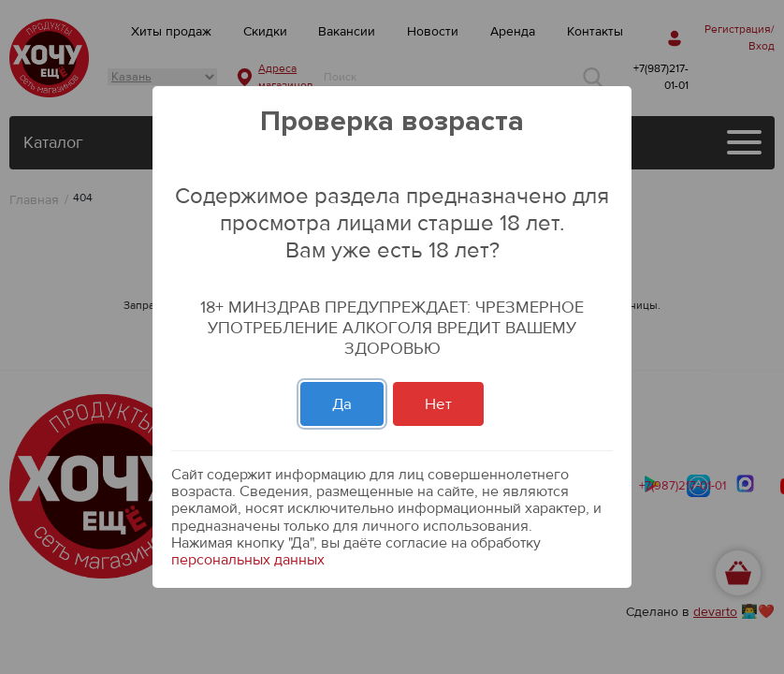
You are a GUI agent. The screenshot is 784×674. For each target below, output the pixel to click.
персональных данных (248, 560)
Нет (438, 404)
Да (342, 404)
